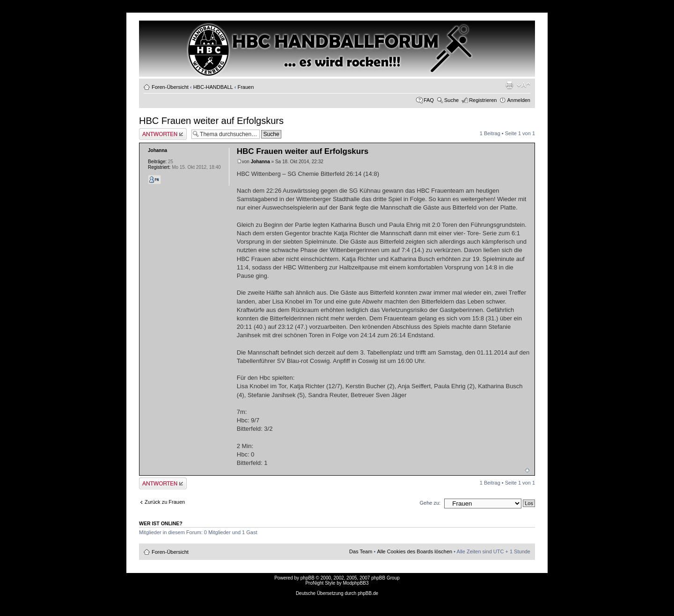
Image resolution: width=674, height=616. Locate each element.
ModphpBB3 (356, 583)
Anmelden (519, 100)
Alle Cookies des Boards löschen (414, 551)
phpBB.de (368, 593)
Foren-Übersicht (170, 87)
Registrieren (483, 100)
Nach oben (527, 470)
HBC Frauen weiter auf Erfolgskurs (211, 121)
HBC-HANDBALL (213, 87)
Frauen (245, 87)
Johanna (260, 162)
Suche (451, 100)
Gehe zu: (430, 503)
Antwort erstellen (163, 134)
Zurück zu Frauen (165, 502)
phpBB (308, 578)
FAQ (429, 100)
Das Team (361, 551)
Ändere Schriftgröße (524, 85)
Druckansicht (509, 85)
